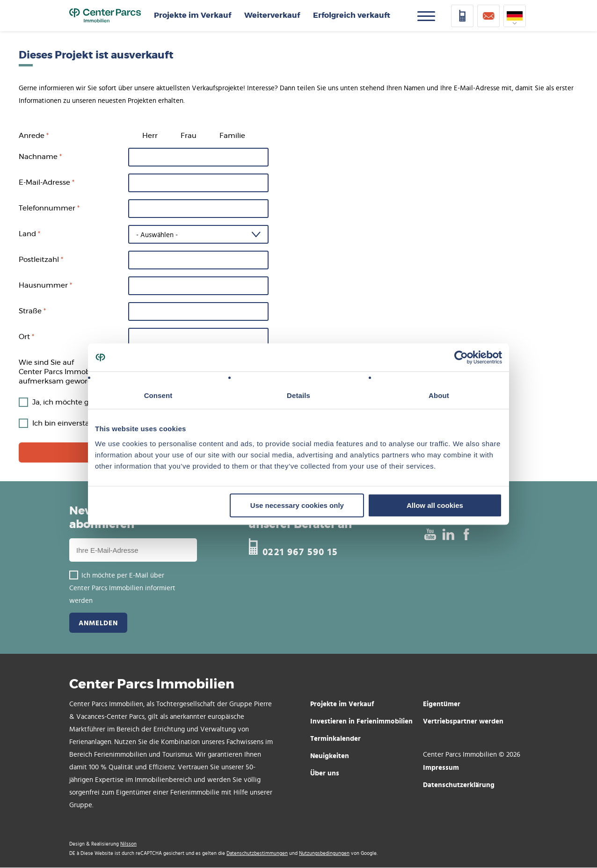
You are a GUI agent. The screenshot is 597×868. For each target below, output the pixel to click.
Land (27, 234)
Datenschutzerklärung (459, 785)
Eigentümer (442, 704)
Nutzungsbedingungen (324, 853)
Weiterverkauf (272, 15)
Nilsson (128, 844)
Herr (150, 136)
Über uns (325, 773)
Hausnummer (43, 286)
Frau (189, 136)
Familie (232, 136)
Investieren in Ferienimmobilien (361, 721)
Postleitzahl (39, 260)
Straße (30, 311)
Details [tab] (298, 395)
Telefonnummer (47, 208)
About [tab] (439, 395)
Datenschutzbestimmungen (257, 853)
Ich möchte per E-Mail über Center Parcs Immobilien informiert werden (122, 588)
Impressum (441, 767)
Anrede (32, 136)
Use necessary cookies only (297, 505)
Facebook (466, 534)
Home (105, 16)
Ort (24, 337)
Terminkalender (335, 738)
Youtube (430, 534)
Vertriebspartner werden (463, 721)
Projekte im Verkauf (193, 15)
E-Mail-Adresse (44, 183)
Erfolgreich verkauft (352, 15)
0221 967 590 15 (300, 551)
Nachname (38, 157)
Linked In (448, 534)
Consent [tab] (158, 395)
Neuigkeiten (330, 756)
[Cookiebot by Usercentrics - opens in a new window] (461, 357)
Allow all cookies (435, 505)
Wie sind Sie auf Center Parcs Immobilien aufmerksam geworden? (62, 372)
